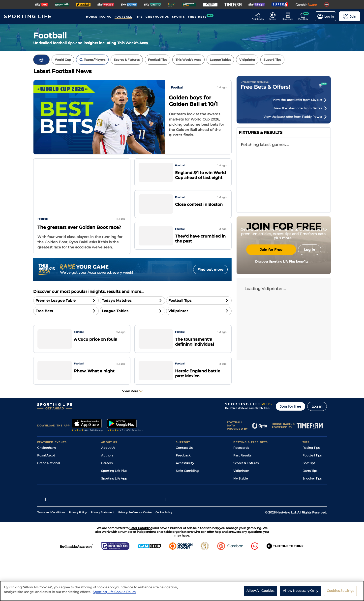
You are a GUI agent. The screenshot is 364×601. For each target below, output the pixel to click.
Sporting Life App (114, 498)
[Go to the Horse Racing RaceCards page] (289, 16)
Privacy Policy (78, 557)
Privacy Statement (103, 557)
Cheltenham (46, 468)
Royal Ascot (46, 475)
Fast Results (242, 475)
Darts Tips (310, 491)
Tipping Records (315, 506)
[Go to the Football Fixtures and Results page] (274, 16)
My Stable (241, 498)
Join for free (290, 426)
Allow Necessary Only (301, 591)
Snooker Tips (312, 498)
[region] (182, 591)
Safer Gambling (187, 491)
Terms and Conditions (51, 557)
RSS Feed (108, 522)
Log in (317, 426)
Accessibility (185, 483)
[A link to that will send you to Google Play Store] (125, 446)
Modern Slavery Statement (121, 514)
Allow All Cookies (260, 591)
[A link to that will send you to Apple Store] (87, 446)
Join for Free (271, 296)
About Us (108, 468)
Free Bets (240, 506)
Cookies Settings (340, 591)
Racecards (241, 468)
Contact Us (184, 468)
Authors (107, 475)
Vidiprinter (241, 491)
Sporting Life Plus (114, 491)
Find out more (210, 270)
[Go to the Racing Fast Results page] (259, 16)
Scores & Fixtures (246, 483)
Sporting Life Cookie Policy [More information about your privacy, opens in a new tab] (114, 592)
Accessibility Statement (119, 506)
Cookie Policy (164, 557)
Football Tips (312, 475)
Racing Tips (311, 468)
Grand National (48, 483)
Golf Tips (309, 483)
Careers (107, 483)
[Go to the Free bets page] (304, 16)
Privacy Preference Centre (135, 557)
